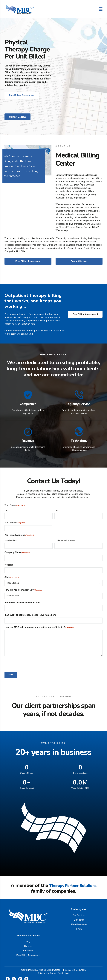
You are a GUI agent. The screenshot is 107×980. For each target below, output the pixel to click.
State (12, 574)
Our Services (79, 912)
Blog (28, 938)
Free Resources (79, 921)
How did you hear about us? (23, 587)
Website (9, 562)
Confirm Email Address (65, 537)
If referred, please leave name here (22, 600)
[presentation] (25, 661)
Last (56, 508)
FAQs (79, 926)
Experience (79, 917)
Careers (28, 943)
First (6, 508)
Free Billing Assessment (85, 314)
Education (28, 948)
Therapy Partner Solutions (73, 883)
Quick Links (63, 970)
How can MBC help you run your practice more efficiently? (39, 625)
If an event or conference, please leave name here (30, 612)
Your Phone (15, 520)
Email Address (11, 537)
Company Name (17, 550)
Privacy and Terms (47, 970)
